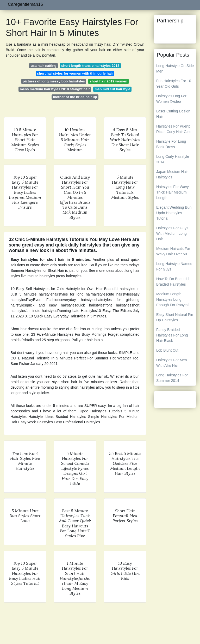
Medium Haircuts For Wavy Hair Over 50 (173, 251)
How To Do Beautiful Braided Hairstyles (173, 282)
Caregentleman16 (25, 4)
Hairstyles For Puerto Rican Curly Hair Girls (174, 129)
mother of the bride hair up (75, 97)
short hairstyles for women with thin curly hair (75, 73)
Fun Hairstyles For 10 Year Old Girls (174, 84)
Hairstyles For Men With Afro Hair (171, 363)
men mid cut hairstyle (112, 89)
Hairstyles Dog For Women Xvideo (171, 99)
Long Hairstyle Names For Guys (174, 266)
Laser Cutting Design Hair (173, 114)
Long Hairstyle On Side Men (175, 68)
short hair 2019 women (109, 81)
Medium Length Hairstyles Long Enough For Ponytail (173, 299)
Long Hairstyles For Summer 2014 (172, 378)
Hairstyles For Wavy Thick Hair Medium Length (173, 192)
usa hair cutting (44, 66)
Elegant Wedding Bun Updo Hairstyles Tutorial (174, 213)
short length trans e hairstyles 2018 (90, 66)
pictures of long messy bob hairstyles (54, 81)
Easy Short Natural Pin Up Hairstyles (175, 317)
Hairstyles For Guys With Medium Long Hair (172, 233)
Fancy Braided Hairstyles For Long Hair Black (172, 335)
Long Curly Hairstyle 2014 (173, 159)
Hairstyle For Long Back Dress (171, 144)
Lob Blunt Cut (167, 350)
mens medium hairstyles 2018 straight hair (55, 89)
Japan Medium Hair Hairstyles (172, 174)
